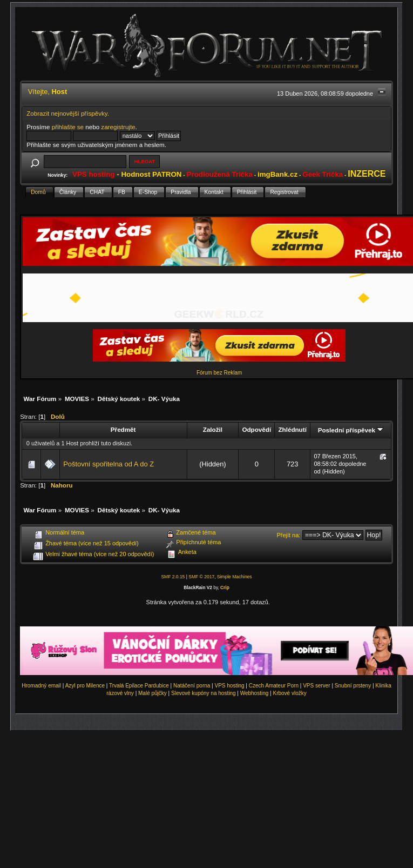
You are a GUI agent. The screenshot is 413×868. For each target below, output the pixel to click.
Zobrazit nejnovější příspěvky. (68, 113)
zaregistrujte (118, 127)
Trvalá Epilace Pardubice (139, 686)
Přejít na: (288, 535)
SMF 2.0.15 (173, 577)
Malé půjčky (153, 693)
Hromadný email (41, 686)
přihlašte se (68, 127)
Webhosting (255, 693)
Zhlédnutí (292, 429)
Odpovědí (256, 429)
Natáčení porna (192, 686)
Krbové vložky (289, 693)
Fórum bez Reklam (219, 373)
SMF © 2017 (201, 577)
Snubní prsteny (353, 686)
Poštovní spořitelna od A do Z (109, 464)
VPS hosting (230, 686)
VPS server (317, 686)
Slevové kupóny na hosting (204, 693)
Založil (213, 429)
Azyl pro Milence (85, 686)
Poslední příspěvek (351, 430)
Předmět (123, 429)
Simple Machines (235, 577)
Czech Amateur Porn (274, 686)
